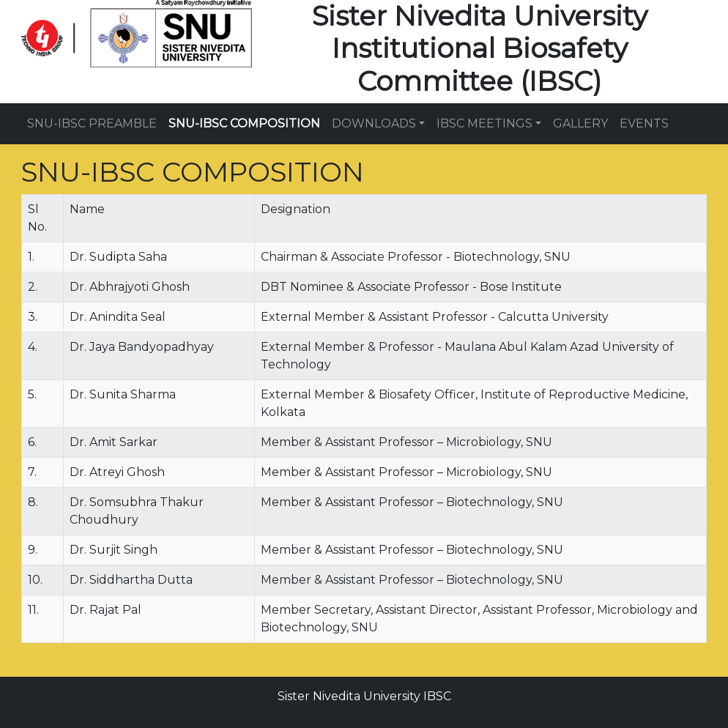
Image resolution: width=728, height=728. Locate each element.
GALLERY (580, 123)
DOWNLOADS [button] (374, 123)
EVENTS (644, 123)
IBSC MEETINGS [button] (484, 123)
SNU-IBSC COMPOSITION (244, 123)
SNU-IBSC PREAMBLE (92, 123)
